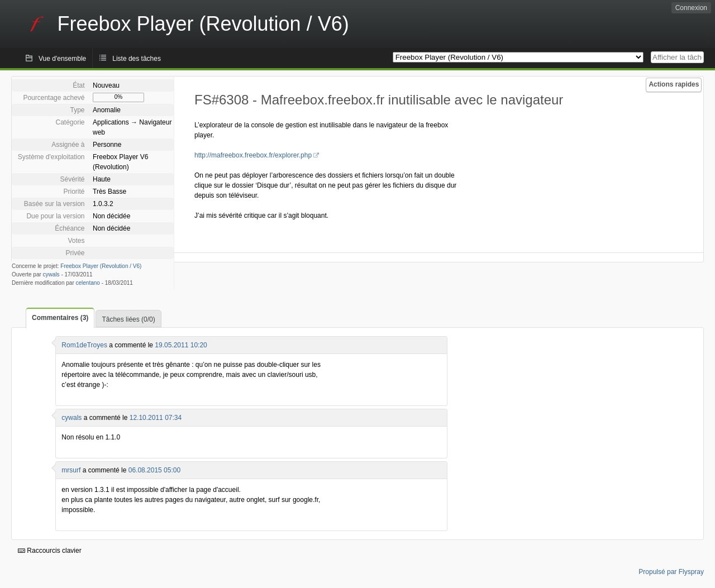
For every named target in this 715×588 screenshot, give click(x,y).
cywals (51, 274)
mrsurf (71, 470)
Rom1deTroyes (84, 345)
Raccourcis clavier (50, 551)
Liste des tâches (137, 59)
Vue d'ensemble (62, 59)
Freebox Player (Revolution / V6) (101, 266)
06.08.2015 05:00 (154, 470)
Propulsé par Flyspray (671, 572)
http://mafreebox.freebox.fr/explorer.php (253, 155)
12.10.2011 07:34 (156, 418)
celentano (88, 283)
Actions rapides (674, 84)
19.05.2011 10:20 (181, 345)
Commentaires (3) (60, 318)
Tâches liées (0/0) (128, 319)
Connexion (691, 8)
